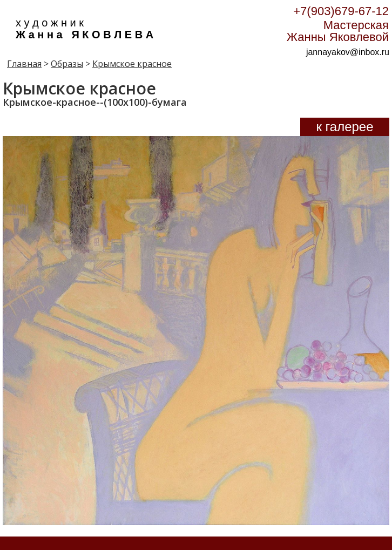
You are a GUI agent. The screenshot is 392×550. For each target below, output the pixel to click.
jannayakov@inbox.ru (348, 52)
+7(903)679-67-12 (341, 11)
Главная (24, 64)
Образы (67, 64)
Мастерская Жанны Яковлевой (338, 31)
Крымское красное (132, 64)
